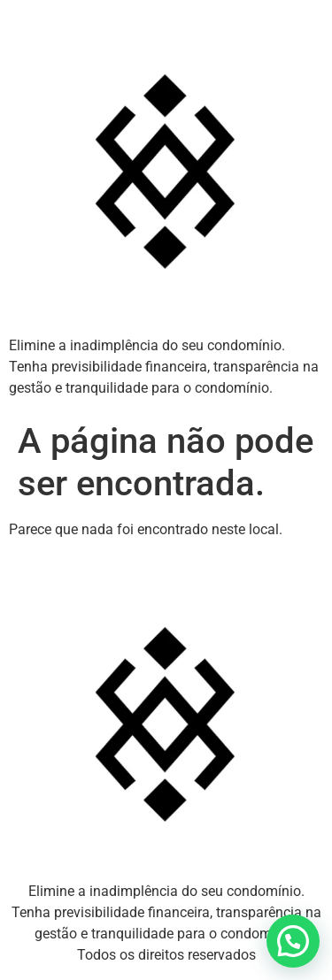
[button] (293, 941)
